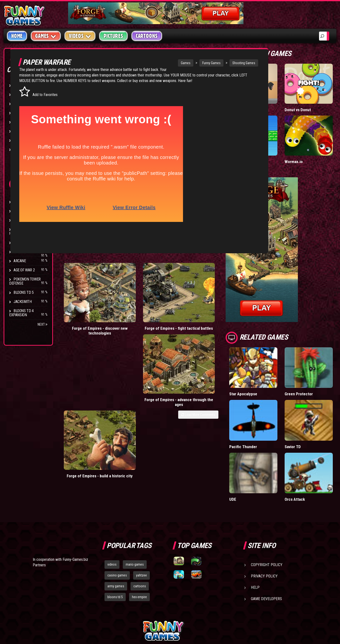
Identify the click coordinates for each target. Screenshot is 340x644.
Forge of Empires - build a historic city (219, 289)
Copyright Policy (267, 515)
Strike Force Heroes (22, 231)
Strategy (22, 140)
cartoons (140, 537)
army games (116, 537)
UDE (256, 450)
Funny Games (185, 63)
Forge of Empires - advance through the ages (174, 291)
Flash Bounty (25, 211)
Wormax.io (305, 142)
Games (159, 63)
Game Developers (266, 549)
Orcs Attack (307, 450)
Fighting (21, 113)
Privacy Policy (264, 527)
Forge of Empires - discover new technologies (83, 291)
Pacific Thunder (266, 407)
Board (19, 149)
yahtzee (141, 526)
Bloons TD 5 (24, 292)
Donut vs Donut (310, 100)
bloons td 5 (115, 548)
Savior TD (305, 407)
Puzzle (20, 94)
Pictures (113, 36)
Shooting (21, 104)
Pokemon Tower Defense (25, 281)
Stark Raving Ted (28, 252)
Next (42, 324)
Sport (19, 131)
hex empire (139, 548)
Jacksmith (23, 302)
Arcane (20, 261)
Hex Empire (23, 220)
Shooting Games (218, 63)
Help (255, 538)
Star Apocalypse (267, 364)
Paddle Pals (263, 142)
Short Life (261, 100)
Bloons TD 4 (24, 202)
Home (17, 36)
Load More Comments (222, 301)
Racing (19, 122)
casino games (117, 526)
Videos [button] (80, 36)
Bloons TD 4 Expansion (21, 313)
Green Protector (311, 364)
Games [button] (46, 36)
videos (112, 515)
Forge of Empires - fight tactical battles (128, 289)
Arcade (20, 85)
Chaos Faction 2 (27, 243)
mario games (135, 515)
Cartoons (147, 36)
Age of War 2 (24, 270)
